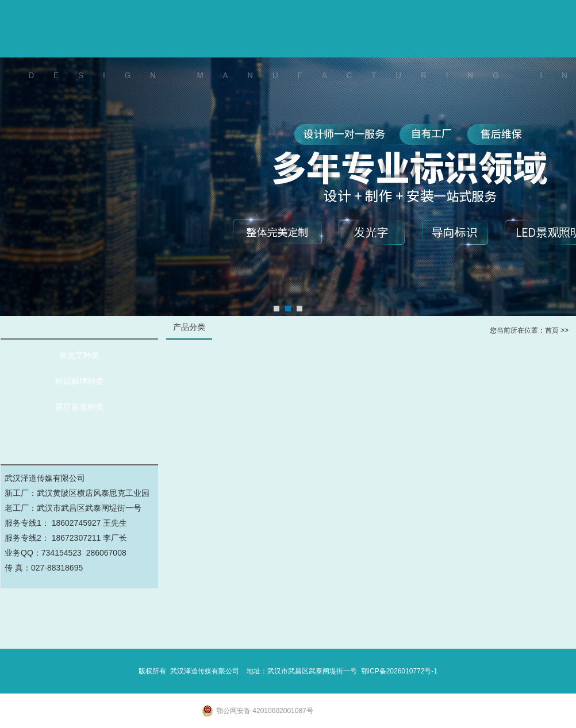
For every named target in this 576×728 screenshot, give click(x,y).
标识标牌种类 (79, 381)
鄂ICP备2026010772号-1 (399, 671)
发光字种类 (79, 355)
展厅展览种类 (79, 407)
